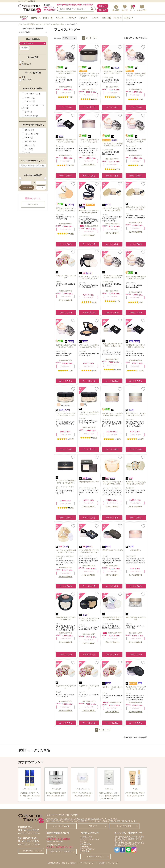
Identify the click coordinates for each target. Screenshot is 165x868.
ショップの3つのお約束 (64, 826)
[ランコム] (59, 624)
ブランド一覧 (48, 18)
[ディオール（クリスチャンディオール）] (65, 557)
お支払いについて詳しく (98, 856)
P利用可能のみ (26, 80)
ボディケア (83, 18)
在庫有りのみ (25, 64)
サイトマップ (113, 863)
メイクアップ (71, 18)
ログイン (103, 6)
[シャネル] (82, 283)
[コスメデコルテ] (61, 78)
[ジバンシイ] (60, 146)
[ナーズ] (105, 556)
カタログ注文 (142, 8)
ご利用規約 (72, 863)
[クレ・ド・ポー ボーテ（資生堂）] (65, 488)
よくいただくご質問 (127, 826)
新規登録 (103, 10)
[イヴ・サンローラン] (86, 556)
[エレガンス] (130, 488)
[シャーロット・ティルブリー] (112, 488)
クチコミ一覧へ (33, 205)
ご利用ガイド (129, 18)
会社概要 (101, 863)
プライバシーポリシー (87, 863)
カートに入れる (66, 107)
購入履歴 (116, 8)
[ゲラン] (105, 214)
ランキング (117, 18)
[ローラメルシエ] (84, 80)
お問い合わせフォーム (32, 851)
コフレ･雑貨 (106, 18)
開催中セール (36, 18)
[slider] (20, 178)
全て (22, 61)
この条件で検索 (27, 187)
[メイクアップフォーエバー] (88, 488)
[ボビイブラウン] (84, 217)
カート (132, 8)
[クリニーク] (60, 214)
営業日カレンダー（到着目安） (63, 851)
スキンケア (60, 18)
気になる (125, 8)
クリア (41, 188)
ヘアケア (95, 18)
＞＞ (96, 38)
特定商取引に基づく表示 (56, 863)
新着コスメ (24, 18)
